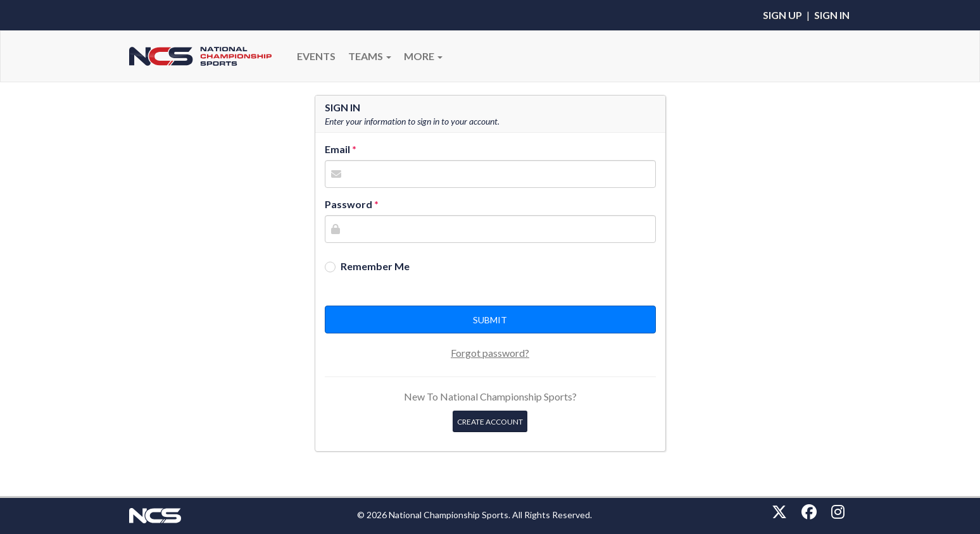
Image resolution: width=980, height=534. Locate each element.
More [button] (423, 56)
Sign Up (782, 15)
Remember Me (375, 266)
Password (349, 204)
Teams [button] (370, 56)
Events (316, 56)
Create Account (490, 422)
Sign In (832, 15)
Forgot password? (490, 353)
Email (337, 149)
